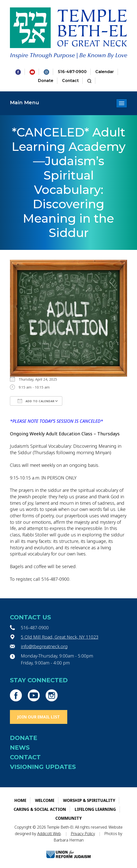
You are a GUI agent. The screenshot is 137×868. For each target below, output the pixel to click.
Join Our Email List (39, 717)
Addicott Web (49, 834)
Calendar (105, 72)
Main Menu (24, 103)
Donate (46, 81)
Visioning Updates (43, 767)
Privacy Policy (83, 834)
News (20, 748)
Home (20, 800)
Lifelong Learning (95, 809)
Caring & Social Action (40, 809)
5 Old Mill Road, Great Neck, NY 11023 (60, 637)
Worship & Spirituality (89, 800)
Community (68, 818)
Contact (70, 81)
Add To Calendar (36, 401)
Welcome (45, 800)
